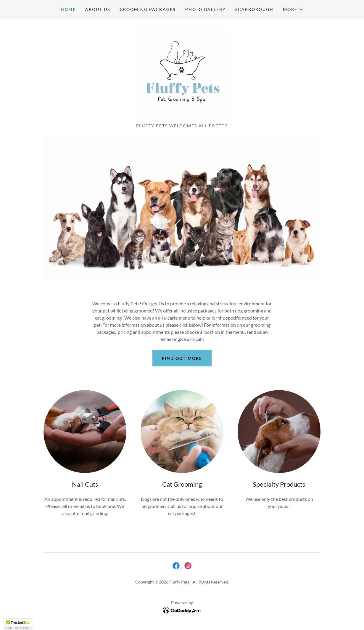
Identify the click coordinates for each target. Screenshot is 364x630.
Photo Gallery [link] (206, 9)
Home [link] (68, 9)
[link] (182, 73)
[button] (293, 9)
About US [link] (98, 9)
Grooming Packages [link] (148, 9)
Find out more (182, 358)
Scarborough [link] (254, 9)
